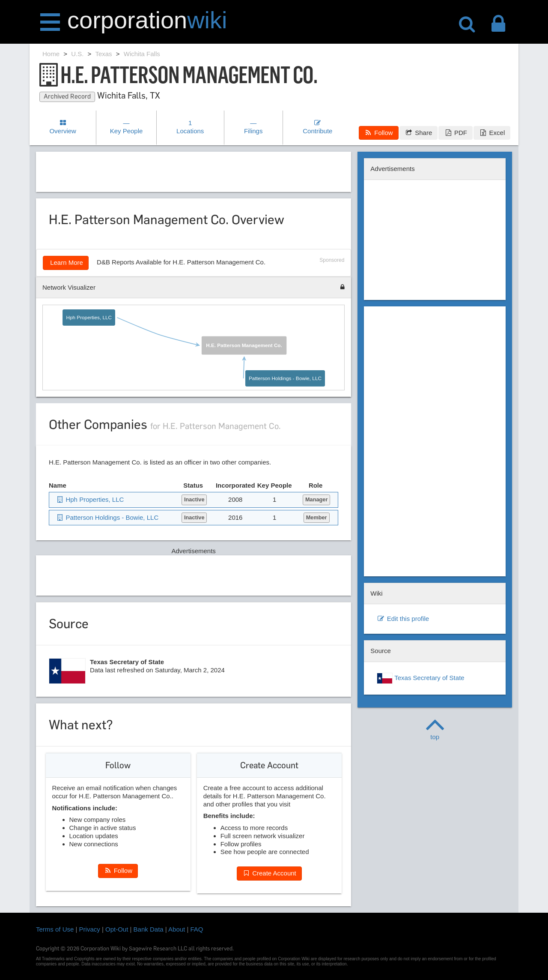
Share (418, 133)
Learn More (66, 262)
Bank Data (149, 929)
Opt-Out (117, 929)
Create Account (269, 873)
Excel (492, 133)
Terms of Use (55, 929)
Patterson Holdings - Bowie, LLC (285, 378)
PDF (455, 133)
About (177, 929)
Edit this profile (403, 619)
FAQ (197, 929)
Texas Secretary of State (420, 678)
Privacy (90, 929)
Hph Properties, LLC (89, 318)
